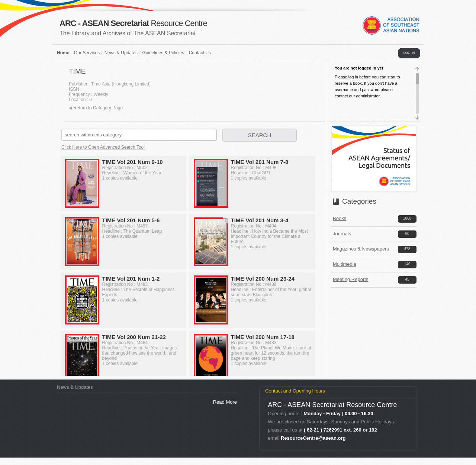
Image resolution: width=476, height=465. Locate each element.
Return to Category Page (98, 108)
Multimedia (345, 264)
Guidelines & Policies (163, 53)
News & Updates (121, 53)
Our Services (87, 53)
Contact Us (200, 53)
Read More (225, 402)
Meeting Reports (350, 279)
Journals (342, 234)
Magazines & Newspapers (361, 249)
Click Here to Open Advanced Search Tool (103, 147)
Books (340, 218)
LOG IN (409, 53)
